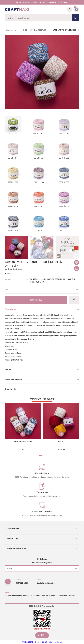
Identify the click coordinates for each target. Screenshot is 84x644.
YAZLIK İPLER (48, 279)
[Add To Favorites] (75, 39)
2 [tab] (44, 456)
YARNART (40, 282)
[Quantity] (42, 290)
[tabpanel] (23, 428)
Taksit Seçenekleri (13, 379)
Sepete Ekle (36, 300)
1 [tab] (41, 456)
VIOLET (61, 441)
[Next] (76, 248)
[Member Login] (70, 10)
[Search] (42, 18)
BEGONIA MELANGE (23, 441)
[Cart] (77, 10)
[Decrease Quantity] (7, 290)
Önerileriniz (10, 389)
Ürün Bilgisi (10, 309)
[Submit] (76, 569)
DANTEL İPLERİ (36, 279)
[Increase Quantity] (77, 290)
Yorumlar (9, 370)
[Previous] (8, 248)
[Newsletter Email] (42, 569)
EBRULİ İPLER (60, 279)
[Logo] (17, 10)
